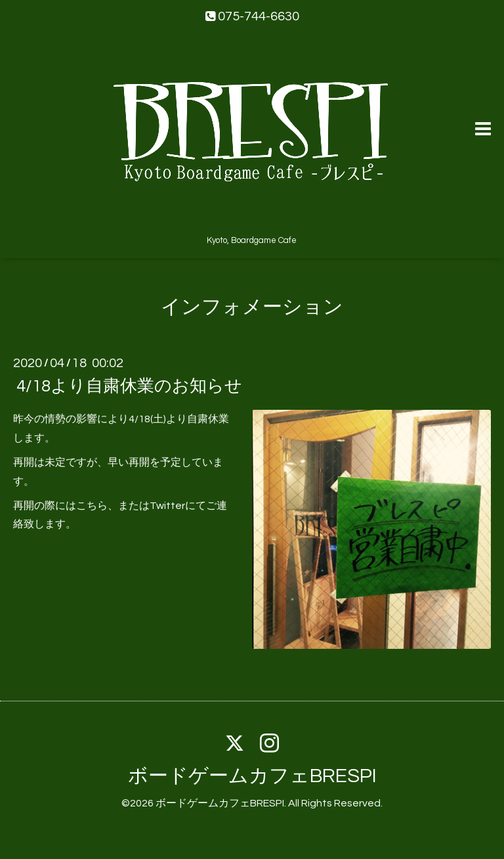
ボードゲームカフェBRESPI (252, 776)
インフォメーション (252, 307)
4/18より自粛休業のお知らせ (129, 386)
